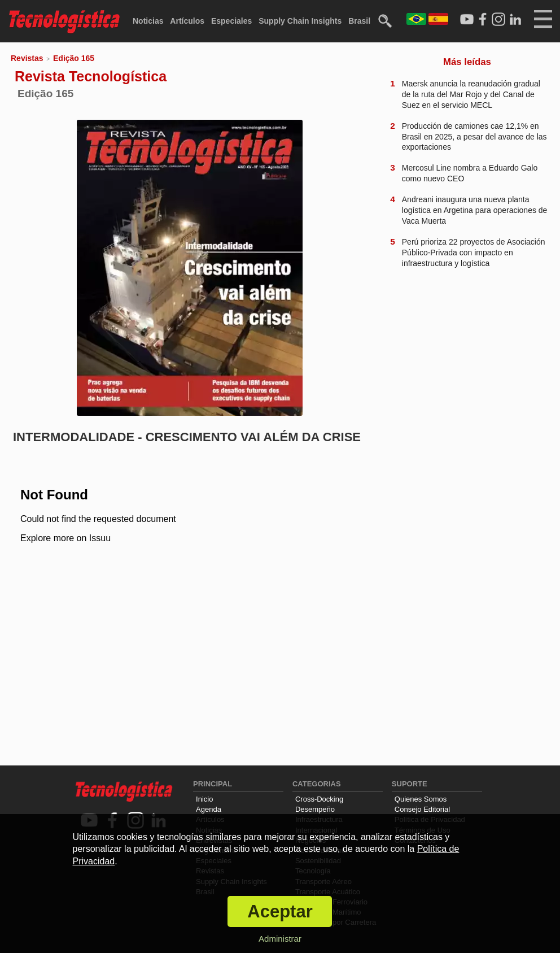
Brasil (359, 21)
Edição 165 (74, 58)
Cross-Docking (319, 799)
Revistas (27, 58)
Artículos (187, 21)
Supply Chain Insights (300, 21)
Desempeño (315, 809)
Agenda (209, 809)
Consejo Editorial (422, 809)
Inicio (204, 799)
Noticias (148, 21)
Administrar (280, 939)
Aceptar (280, 911)
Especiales (231, 21)
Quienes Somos (421, 799)
